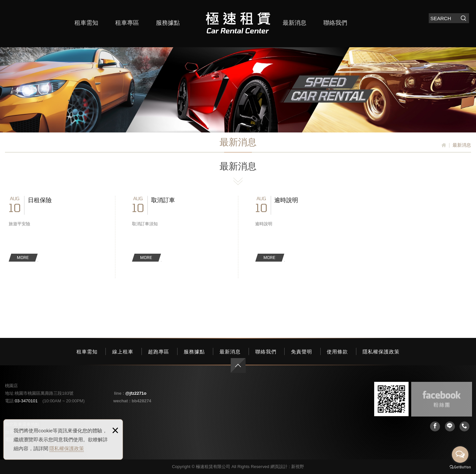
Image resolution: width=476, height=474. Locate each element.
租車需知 (86, 23)
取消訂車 (177, 229)
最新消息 (295, 23)
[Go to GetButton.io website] (460, 467)
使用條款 (337, 352)
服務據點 (168, 23)
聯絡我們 (335, 23)
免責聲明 (301, 352)
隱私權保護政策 (67, 448)
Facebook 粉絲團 (442, 399)
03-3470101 (26, 401)
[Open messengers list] (460, 455)
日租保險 (53, 229)
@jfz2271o (136, 393)
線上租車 (123, 352)
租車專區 (127, 23)
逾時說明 (300, 229)
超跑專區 (159, 352)
